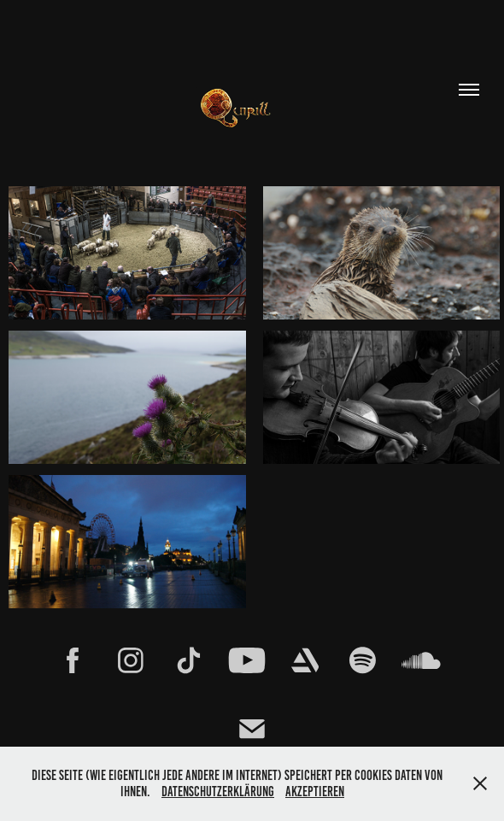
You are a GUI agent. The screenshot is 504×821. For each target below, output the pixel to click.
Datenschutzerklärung (218, 792)
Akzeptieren (315, 792)
